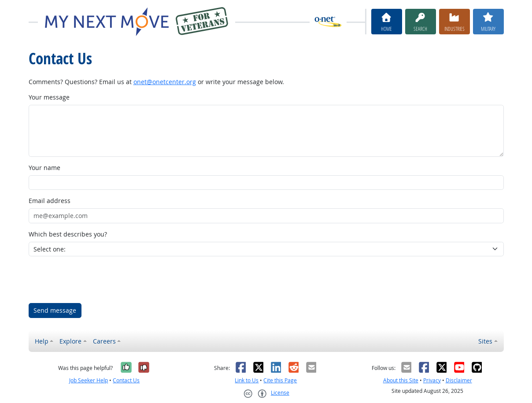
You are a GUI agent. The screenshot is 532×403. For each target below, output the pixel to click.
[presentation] (96, 280)
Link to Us (247, 380)
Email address (50, 201)
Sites (485, 341)
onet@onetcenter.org (165, 82)
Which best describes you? (68, 234)
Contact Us (126, 380)
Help (42, 341)
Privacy (432, 380)
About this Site (401, 380)
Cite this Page (280, 380)
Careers (104, 341)
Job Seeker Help (89, 380)
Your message (49, 97)
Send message (55, 310)
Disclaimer (459, 380)
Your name (44, 168)
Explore (70, 341)
